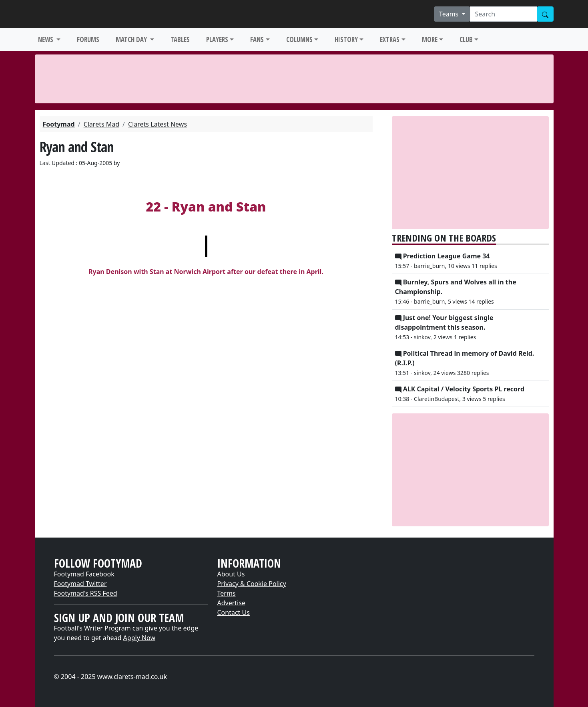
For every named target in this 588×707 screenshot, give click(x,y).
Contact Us (234, 612)
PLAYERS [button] (217, 39)
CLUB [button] (466, 39)
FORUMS (88, 39)
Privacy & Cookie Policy (252, 584)
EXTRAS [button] (390, 39)
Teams (450, 14)
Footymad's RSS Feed (86, 593)
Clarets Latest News (158, 124)
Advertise (231, 603)
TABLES (180, 39)
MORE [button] (430, 39)
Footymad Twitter (80, 584)
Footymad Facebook (84, 574)
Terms (227, 593)
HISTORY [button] (346, 39)
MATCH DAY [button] (132, 39)
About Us (231, 574)
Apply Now (139, 638)
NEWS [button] (46, 39)
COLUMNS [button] (299, 39)
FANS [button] (257, 39)
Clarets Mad (101, 124)
